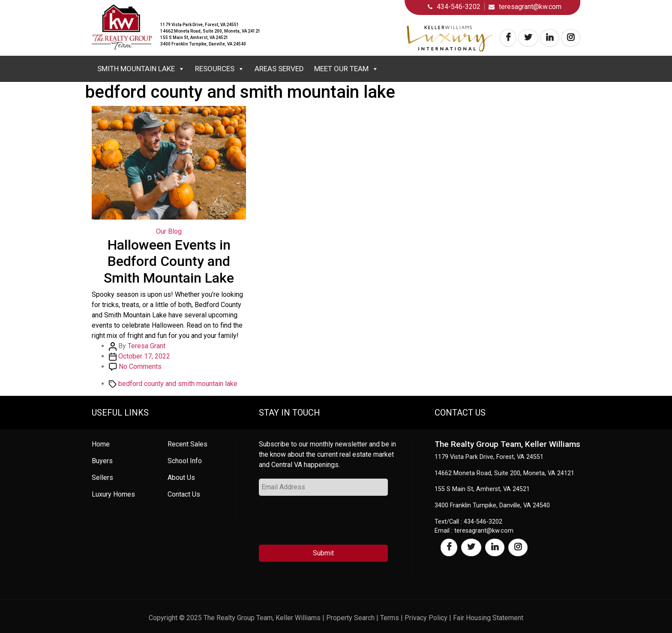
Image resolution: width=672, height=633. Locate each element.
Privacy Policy (426, 618)
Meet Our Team (346, 69)
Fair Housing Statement (488, 618)
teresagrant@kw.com (530, 7)
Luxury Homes (113, 494)
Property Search (350, 618)
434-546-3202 (459, 7)
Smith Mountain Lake (141, 69)
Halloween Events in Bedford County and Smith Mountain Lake (169, 261)
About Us (181, 478)
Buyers (102, 461)
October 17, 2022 (144, 356)
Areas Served (279, 69)
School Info (185, 461)
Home (101, 444)
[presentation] (324, 524)
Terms (390, 618)
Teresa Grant (147, 346)
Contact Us (184, 494)
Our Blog (169, 231)
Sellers (102, 478)
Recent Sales (187, 444)
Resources (220, 69)
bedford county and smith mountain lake (178, 384)
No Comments (140, 366)
